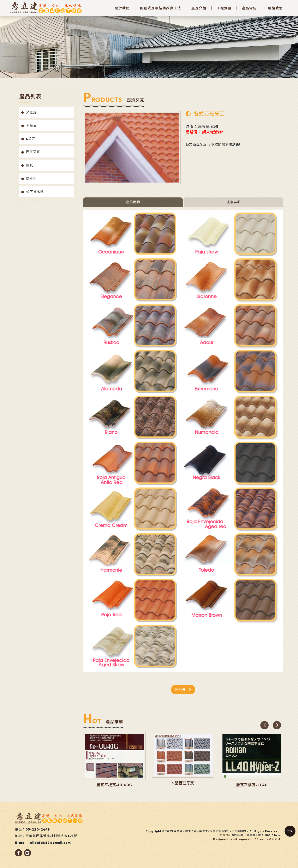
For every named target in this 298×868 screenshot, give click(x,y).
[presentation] (264, 725)
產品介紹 (249, 8)
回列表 (183, 690)
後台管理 (275, 839)
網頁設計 (225, 835)
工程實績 (224, 8)
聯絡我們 (275, 8)
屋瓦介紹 (199, 8)
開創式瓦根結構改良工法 (161, 8)
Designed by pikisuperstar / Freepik (241, 839)
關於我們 (122, 8)
